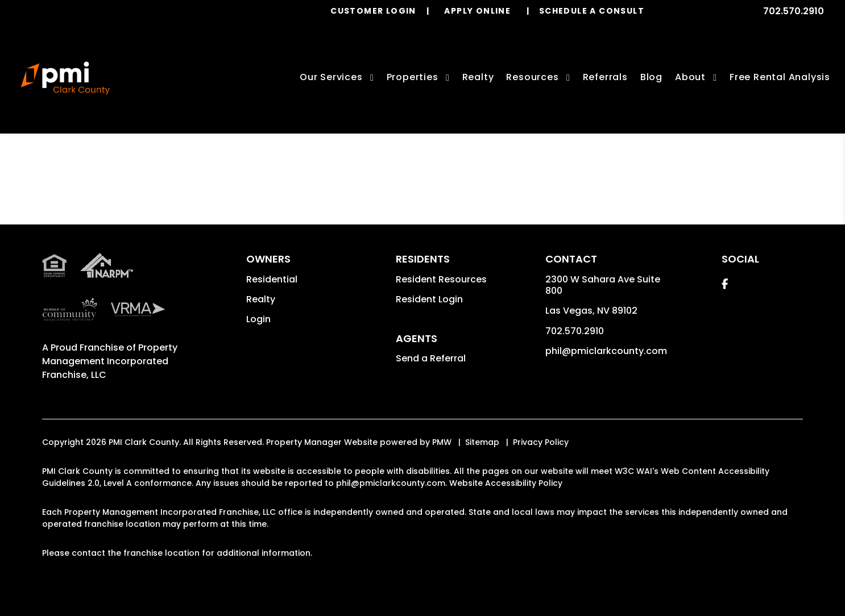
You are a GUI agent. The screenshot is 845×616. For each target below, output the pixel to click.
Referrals (605, 77)
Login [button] (258, 319)
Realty (261, 299)
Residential (272, 279)
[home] (65, 78)
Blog (651, 77)
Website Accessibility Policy (506, 483)
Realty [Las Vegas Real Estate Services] (478, 77)
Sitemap (482, 442)
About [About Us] (690, 77)
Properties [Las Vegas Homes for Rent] (413, 77)
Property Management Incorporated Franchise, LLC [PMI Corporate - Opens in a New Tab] (110, 361)
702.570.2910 (794, 11)
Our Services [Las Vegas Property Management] (331, 77)
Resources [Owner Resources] (532, 77)
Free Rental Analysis (780, 77)
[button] (725, 284)
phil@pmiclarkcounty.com (606, 351)
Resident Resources (441, 279)
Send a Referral (431, 358)
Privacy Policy (541, 442)
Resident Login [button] (429, 299)
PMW (442, 442)
